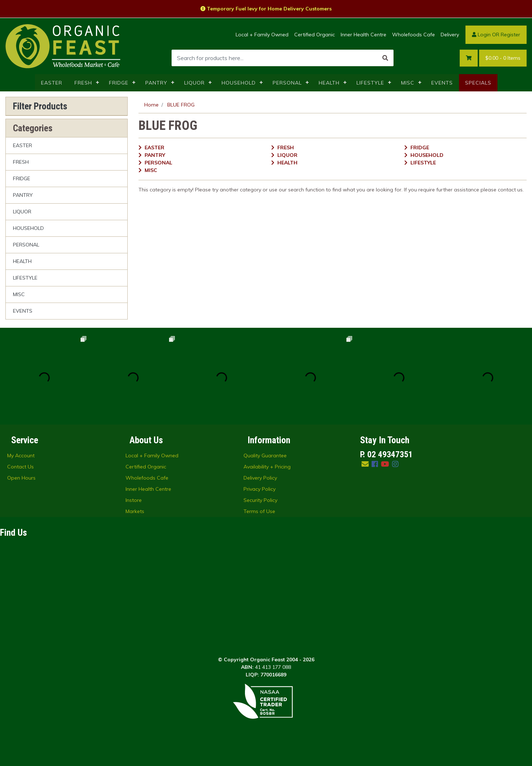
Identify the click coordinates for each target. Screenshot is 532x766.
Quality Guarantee (265, 455)
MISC (408, 83)
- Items (503, 58)
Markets (135, 511)
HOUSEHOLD (239, 83)
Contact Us (21, 467)
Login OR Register (496, 35)
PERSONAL (287, 83)
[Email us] (365, 464)
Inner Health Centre (363, 35)
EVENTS (442, 83)
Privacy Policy (260, 489)
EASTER (52, 83)
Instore (134, 500)
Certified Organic (315, 35)
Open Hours (21, 478)
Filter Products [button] (40, 106)
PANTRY (156, 83)
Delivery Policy (260, 478)
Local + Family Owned (262, 35)
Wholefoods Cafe (413, 35)
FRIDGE (119, 83)
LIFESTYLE (370, 83)
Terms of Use (259, 511)
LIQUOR (194, 83)
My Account (21, 455)
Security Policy (260, 500)
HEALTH (329, 83)
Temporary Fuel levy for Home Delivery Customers (266, 9)
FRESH (83, 83)
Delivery (450, 35)
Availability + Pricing (267, 467)
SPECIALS (478, 83)
